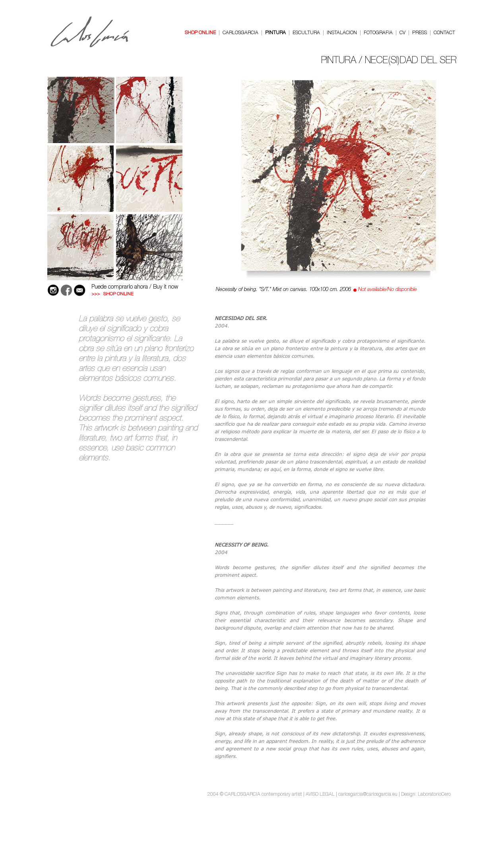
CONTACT (444, 33)
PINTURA (275, 33)
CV (402, 33)
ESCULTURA (306, 33)
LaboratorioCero (434, 795)
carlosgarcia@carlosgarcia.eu (368, 795)
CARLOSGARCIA (240, 33)
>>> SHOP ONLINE (112, 294)
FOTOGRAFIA (378, 33)
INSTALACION (342, 33)
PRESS (420, 33)
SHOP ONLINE (200, 33)
